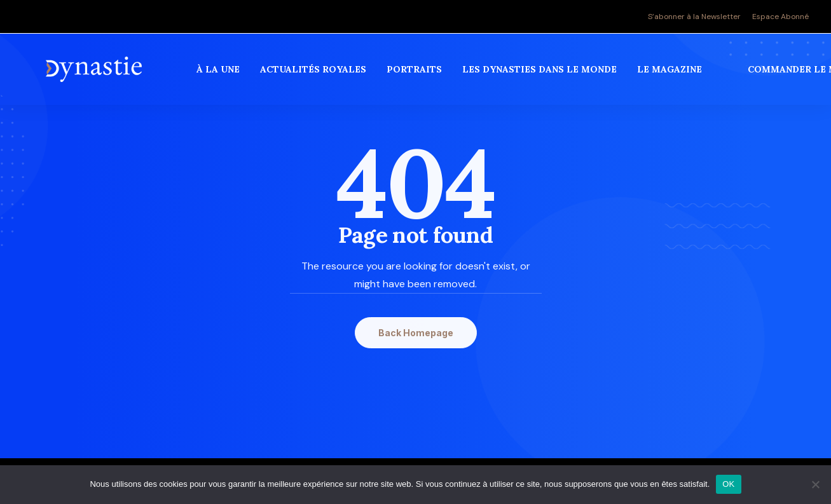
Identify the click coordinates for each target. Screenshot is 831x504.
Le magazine (671, 76)
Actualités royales (315, 76)
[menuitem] (697, 17)
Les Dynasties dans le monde (541, 76)
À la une (220, 76)
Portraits (416, 76)
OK (728, 484)
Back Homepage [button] (416, 333)
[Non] (815, 484)
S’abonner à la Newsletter (694, 17)
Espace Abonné (780, 17)
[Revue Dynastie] (95, 76)
